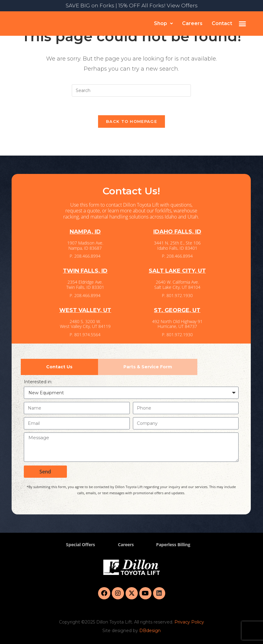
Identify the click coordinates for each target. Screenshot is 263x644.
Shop (163, 23)
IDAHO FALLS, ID (177, 232)
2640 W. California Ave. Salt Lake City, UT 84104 (177, 285)
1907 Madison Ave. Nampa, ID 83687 (85, 245)
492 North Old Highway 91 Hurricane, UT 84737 (177, 324)
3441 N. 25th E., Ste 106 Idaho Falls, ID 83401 (177, 245)
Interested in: (38, 382)
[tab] (59, 367)
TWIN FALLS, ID (85, 271)
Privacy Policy (189, 622)
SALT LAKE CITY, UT (177, 271)
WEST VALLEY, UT (85, 310)
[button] (163, 24)
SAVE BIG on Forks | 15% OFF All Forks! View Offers (132, 6)
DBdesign (150, 631)
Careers (192, 23)
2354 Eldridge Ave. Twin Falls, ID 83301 (85, 285)
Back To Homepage (131, 121)
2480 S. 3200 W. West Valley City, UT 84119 (85, 324)
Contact (222, 23)
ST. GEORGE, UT (177, 310)
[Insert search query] (131, 90)
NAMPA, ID (85, 232)
